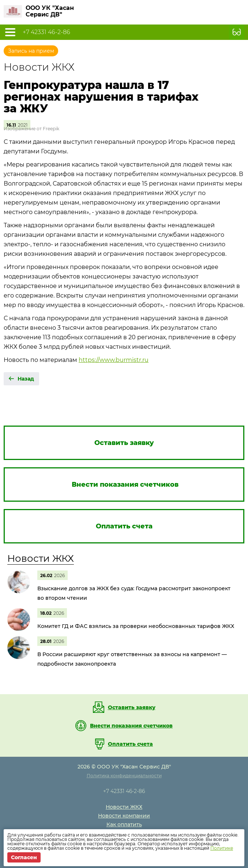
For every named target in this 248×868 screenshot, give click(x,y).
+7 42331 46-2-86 (46, 32)
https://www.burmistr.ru (114, 360)
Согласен (24, 857)
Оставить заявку (132, 707)
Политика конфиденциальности (124, 776)
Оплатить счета (130, 744)
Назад (26, 379)
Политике (222, 848)
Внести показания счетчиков (131, 726)
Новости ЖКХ (41, 558)
